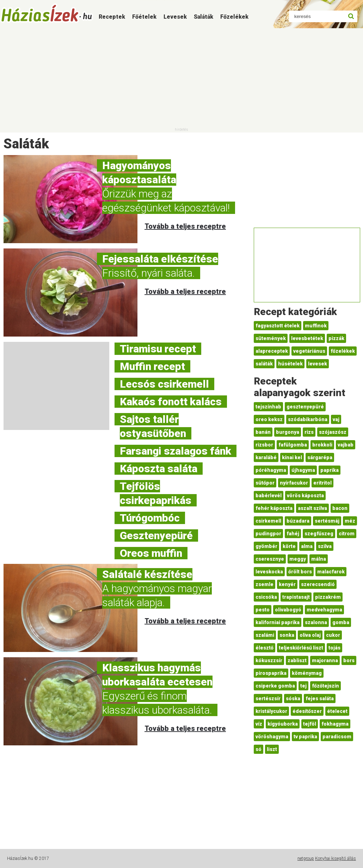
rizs (309, 432)
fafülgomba (293, 445)
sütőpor (265, 483)
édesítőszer (307, 711)
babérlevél (269, 495)
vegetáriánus (309, 351)
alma (307, 546)
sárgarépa (320, 457)
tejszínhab (268, 407)
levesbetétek (307, 338)
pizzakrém (328, 597)
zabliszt (297, 660)
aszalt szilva (312, 508)
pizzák (336, 338)
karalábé (266, 457)
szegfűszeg (319, 534)
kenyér (287, 584)
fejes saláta (320, 698)
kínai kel (292, 457)
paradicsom (337, 737)
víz (259, 724)
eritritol (322, 483)
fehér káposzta (274, 508)
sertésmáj (327, 521)
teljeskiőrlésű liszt (301, 648)
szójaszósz (333, 432)
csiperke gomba (275, 686)
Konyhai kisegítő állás (336, 858)
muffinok (316, 326)
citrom (347, 534)
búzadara (298, 521)
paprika (330, 470)
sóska (293, 698)
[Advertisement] (181, 78)
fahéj (293, 534)
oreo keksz (269, 419)
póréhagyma (271, 470)
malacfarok (331, 572)
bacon (340, 508)
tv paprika (305, 737)
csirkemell (268, 521)
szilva (325, 546)
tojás (334, 648)
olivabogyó (288, 610)
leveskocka (269, 572)
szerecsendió (318, 584)
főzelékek (343, 351)
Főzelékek (234, 17)
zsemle (264, 584)
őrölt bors (300, 572)
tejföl (310, 724)
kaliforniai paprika (278, 622)
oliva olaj (310, 635)
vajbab (346, 445)
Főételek (144, 17)
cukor (333, 635)
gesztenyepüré (305, 407)
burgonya (288, 432)
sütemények (271, 338)
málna (319, 559)
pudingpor (268, 534)
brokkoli (322, 445)
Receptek (112, 17)
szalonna (316, 622)
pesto (263, 610)
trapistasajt (296, 597)
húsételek (290, 364)
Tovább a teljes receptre (185, 226)
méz (350, 521)
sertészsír (268, 698)
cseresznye (270, 559)
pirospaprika (271, 673)
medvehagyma (324, 610)
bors (349, 660)
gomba (341, 622)
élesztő (264, 648)
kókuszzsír (269, 660)
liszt (272, 749)
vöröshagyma (272, 737)
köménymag (307, 673)
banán (263, 432)
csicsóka (266, 597)
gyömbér (266, 546)
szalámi (265, 635)
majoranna (325, 660)
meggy (298, 559)
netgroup (306, 858)
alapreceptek (272, 351)
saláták (264, 364)
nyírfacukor (294, 483)
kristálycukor (271, 711)
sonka (287, 635)
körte (289, 546)
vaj (336, 419)
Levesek (175, 17)
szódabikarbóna (308, 419)
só (259, 749)
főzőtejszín (325, 686)
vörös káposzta (305, 495)
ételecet (337, 711)
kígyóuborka (283, 724)
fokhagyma (335, 724)
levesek (318, 364)
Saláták (204, 17)
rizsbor (264, 445)
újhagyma (303, 470)
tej (303, 686)
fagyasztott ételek (278, 326)
